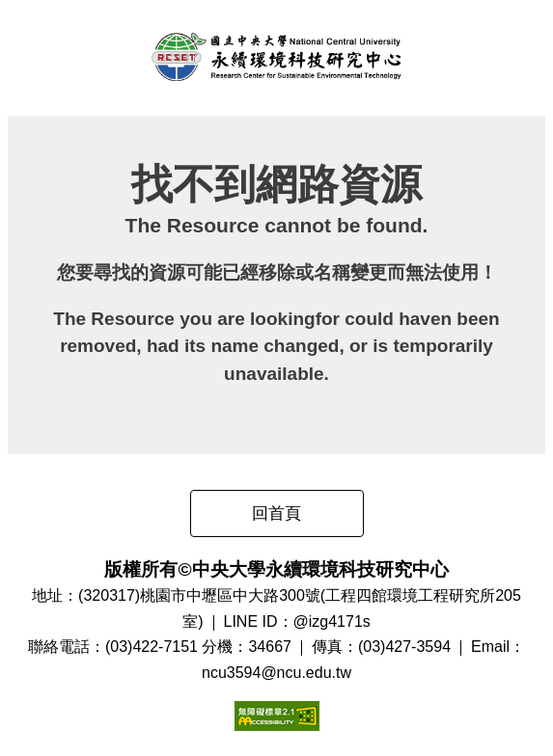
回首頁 (276, 513)
